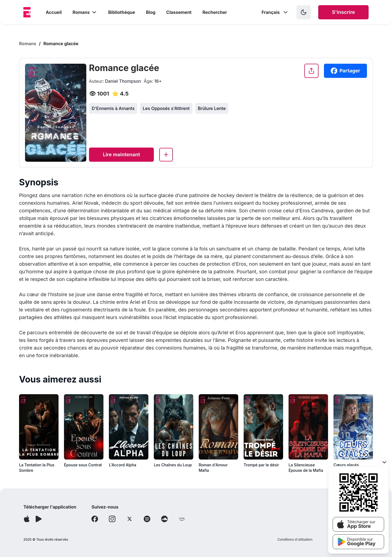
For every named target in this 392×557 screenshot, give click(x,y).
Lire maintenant (121, 154)
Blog (151, 12)
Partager (345, 71)
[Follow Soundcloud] (164, 519)
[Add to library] (166, 155)
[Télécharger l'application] (27, 519)
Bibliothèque (122, 12)
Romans (85, 12)
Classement (179, 12)
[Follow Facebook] (95, 519)
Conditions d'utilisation (295, 539)
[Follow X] (130, 519)
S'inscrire (343, 12)
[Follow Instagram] (112, 519)
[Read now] (121, 155)
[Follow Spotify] (147, 519)
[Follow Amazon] (182, 519)
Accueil (54, 12)
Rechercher (215, 12)
